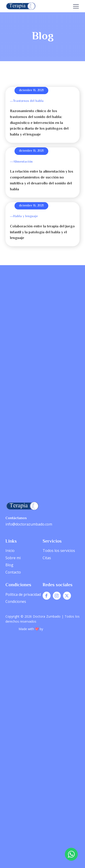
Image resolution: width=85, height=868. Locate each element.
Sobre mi (13, 558)
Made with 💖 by (31, 629)
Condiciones (16, 601)
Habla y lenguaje (25, 216)
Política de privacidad (23, 594)
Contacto (13, 572)
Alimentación (23, 162)
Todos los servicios (59, 551)
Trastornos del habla (28, 101)
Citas (47, 558)
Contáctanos (16, 518)
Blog (9, 565)
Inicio (10, 551)
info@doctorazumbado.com (29, 524)
